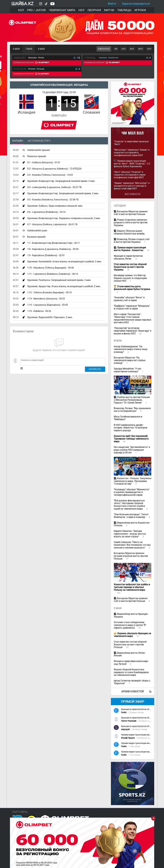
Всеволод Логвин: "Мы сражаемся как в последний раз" (132, 410)
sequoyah (125, 729)
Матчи (109, 10)
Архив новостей (133, 691)
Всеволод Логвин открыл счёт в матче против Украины (132, 241)
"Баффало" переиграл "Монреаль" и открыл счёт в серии (132, 307)
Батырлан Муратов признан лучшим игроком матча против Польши (131, 556)
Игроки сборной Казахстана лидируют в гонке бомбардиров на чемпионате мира (131, 672)
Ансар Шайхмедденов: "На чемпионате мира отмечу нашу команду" (131, 349)
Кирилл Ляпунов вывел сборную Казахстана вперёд (129, 232)
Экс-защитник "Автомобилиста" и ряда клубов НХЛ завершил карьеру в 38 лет (132, 450)
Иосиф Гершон (128, 738)
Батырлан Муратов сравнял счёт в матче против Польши (131, 213)
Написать (95, 369)
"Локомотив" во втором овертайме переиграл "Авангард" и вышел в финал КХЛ (133, 331)
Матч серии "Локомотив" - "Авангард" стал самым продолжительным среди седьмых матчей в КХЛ (133, 318)
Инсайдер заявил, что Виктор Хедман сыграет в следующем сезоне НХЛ (130, 278)
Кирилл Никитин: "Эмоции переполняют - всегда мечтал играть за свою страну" (130, 534)
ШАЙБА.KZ (22, 4)
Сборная (94, 10)
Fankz (124, 712)
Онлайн (18, 141)
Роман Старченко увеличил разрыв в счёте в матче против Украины (131, 223)
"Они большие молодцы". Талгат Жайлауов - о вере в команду (131, 516)
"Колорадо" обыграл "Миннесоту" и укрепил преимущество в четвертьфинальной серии (132, 492)
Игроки (140, 10)
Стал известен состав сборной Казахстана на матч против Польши (130, 644)
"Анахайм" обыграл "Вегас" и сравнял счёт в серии (129, 299)
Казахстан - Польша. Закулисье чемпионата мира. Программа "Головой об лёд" (133, 481)
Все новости (132, 194)
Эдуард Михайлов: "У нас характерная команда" (128, 370)
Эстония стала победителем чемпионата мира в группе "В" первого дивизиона (130, 625)
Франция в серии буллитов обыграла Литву (128, 257)
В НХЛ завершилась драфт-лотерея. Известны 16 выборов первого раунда (131, 428)
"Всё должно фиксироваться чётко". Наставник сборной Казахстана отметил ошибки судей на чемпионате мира (129, 505)
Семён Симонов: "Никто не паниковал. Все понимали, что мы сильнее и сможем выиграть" (132, 545)
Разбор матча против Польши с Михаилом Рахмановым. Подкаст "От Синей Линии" (132, 400)
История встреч (39, 141)
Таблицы (124, 10)
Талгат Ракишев (129, 721)
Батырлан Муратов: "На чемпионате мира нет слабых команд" (130, 360)
